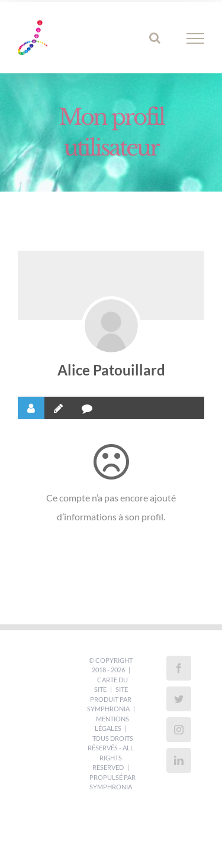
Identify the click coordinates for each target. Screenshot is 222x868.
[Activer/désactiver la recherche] (155, 38)
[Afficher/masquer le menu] (196, 38)
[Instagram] (179, 730)
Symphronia (108, 709)
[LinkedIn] (179, 760)
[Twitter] (179, 699)
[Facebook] (179, 668)
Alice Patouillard (111, 370)
